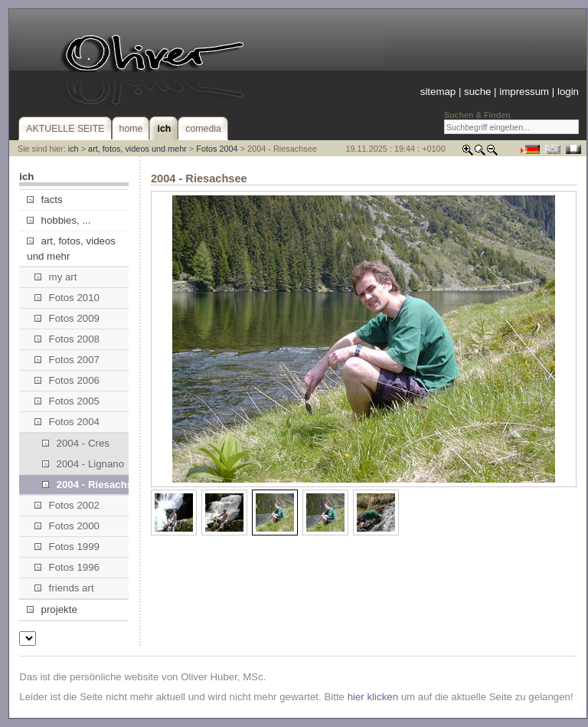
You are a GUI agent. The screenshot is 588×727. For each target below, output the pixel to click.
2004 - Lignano (83, 464)
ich (73, 149)
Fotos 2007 (67, 360)
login (568, 92)
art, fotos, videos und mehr (137, 149)
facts (44, 200)
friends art (64, 588)
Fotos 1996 (67, 567)
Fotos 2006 (67, 380)
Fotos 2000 (67, 526)
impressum (524, 92)
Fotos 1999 (67, 547)
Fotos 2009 (67, 318)
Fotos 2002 (67, 505)
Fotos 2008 (67, 339)
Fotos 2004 (217, 149)
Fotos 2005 (67, 401)
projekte (52, 609)
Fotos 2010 (67, 298)
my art (56, 277)
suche (477, 92)
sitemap (438, 92)
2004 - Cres (76, 443)
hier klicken (373, 697)
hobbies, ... (59, 220)
